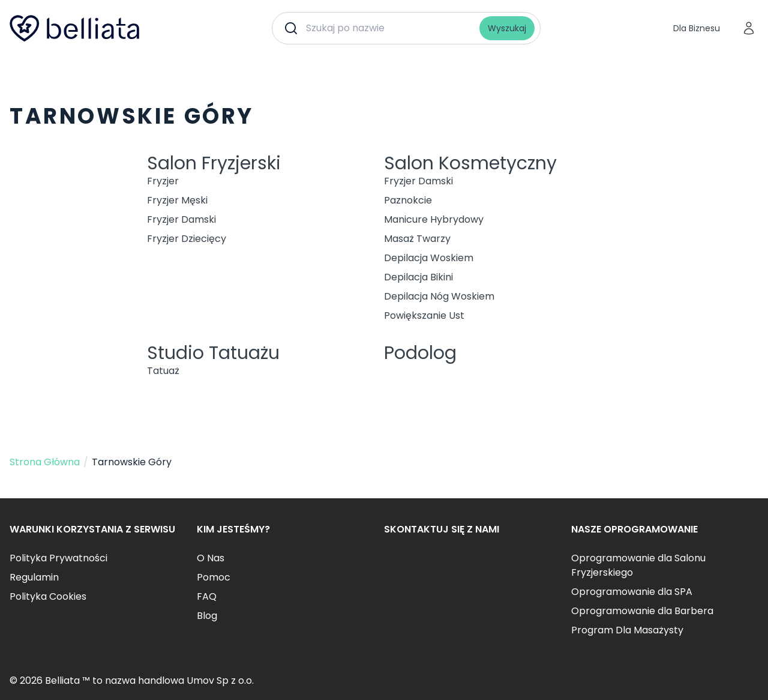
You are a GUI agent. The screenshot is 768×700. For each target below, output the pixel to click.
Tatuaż (163, 371)
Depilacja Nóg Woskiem (439, 296)
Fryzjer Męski (177, 200)
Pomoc (214, 577)
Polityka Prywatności (58, 558)
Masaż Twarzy (417, 239)
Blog (207, 616)
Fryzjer (163, 181)
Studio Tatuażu (213, 353)
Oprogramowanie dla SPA (632, 592)
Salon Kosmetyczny (470, 163)
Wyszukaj (507, 28)
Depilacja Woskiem (429, 258)
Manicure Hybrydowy (434, 219)
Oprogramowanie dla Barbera (642, 611)
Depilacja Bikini (418, 277)
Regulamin (34, 577)
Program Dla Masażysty (627, 630)
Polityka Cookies (48, 596)
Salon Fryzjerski (214, 163)
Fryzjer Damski (181, 219)
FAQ (207, 596)
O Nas (211, 558)
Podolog (420, 353)
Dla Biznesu (697, 28)
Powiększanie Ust (424, 315)
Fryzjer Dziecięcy (187, 239)
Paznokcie (408, 200)
